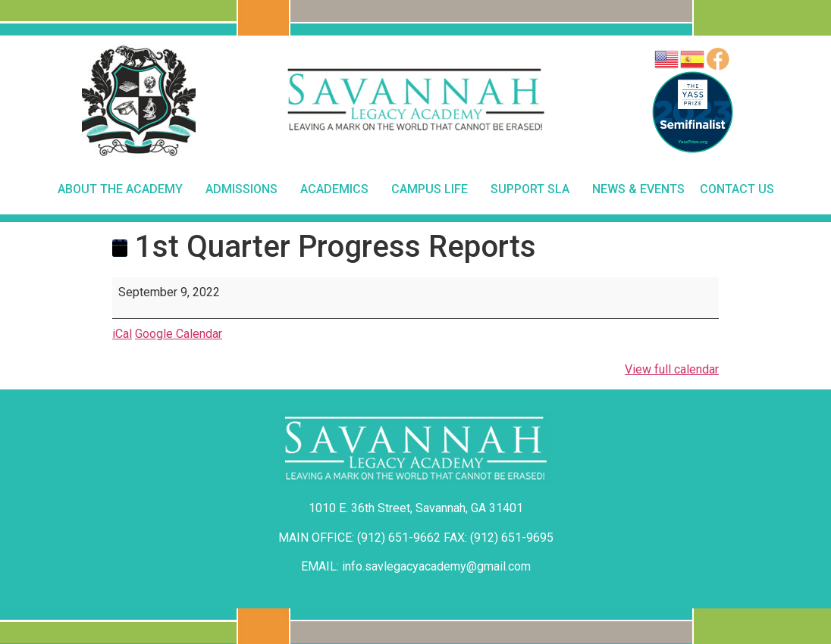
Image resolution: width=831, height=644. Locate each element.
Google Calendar (179, 334)
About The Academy (124, 189)
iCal (122, 334)
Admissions (245, 189)
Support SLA (534, 189)
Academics (338, 189)
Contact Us (737, 189)
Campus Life (433, 189)
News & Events (638, 189)
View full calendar (672, 369)
